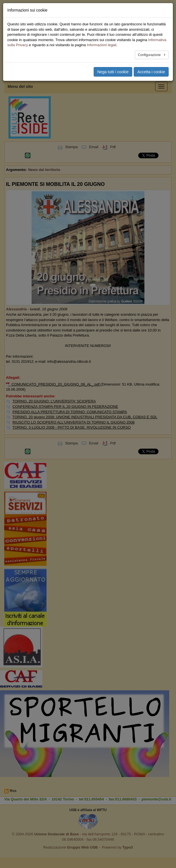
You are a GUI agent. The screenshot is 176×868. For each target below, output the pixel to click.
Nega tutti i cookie (113, 72)
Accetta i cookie (151, 72)
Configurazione (150, 55)
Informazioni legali (102, 45)
